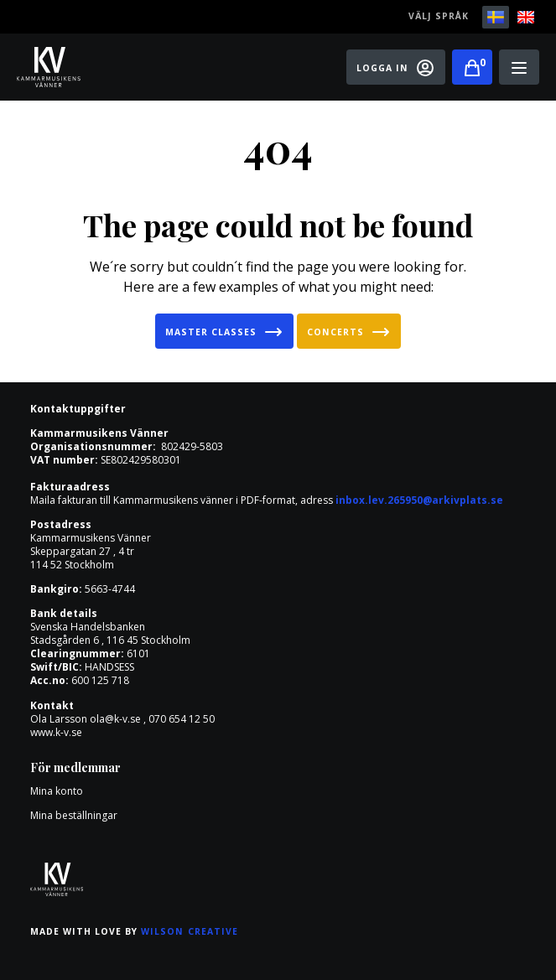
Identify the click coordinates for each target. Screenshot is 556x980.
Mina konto (57, 791)
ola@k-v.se (115, 719)
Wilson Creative (190, 931)
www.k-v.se (56, 732)
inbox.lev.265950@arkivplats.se (419, 500)
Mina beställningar (74, 815)
